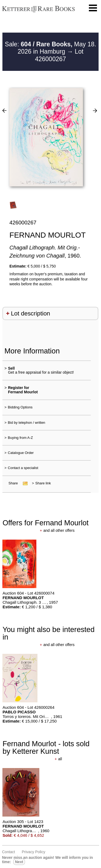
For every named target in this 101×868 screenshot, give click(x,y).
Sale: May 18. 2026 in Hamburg (50, 48)
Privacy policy (34, 852)
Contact (9, 852)
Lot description (30, 313)
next (19, 862)
